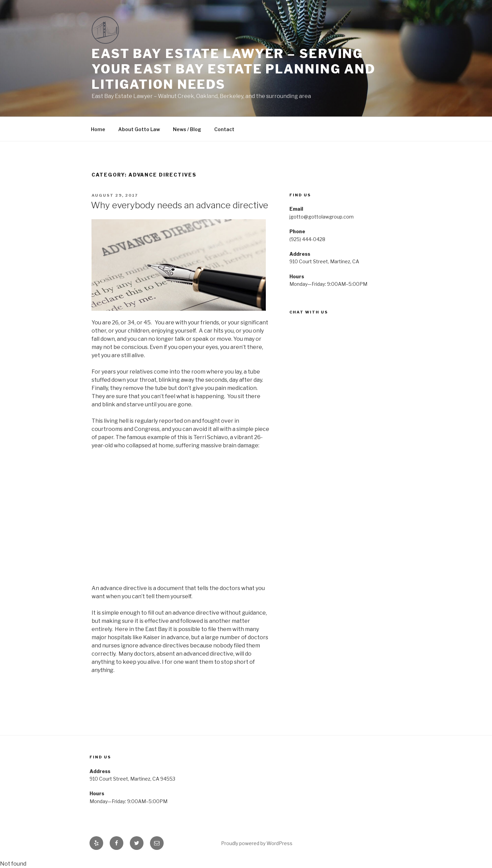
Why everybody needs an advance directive (180, 205)
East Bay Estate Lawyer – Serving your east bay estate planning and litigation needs (234, 69)
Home (98, 129)
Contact (224, 129)
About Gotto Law (139, 129)
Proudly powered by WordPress (257, 843)
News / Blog (187, 129)
